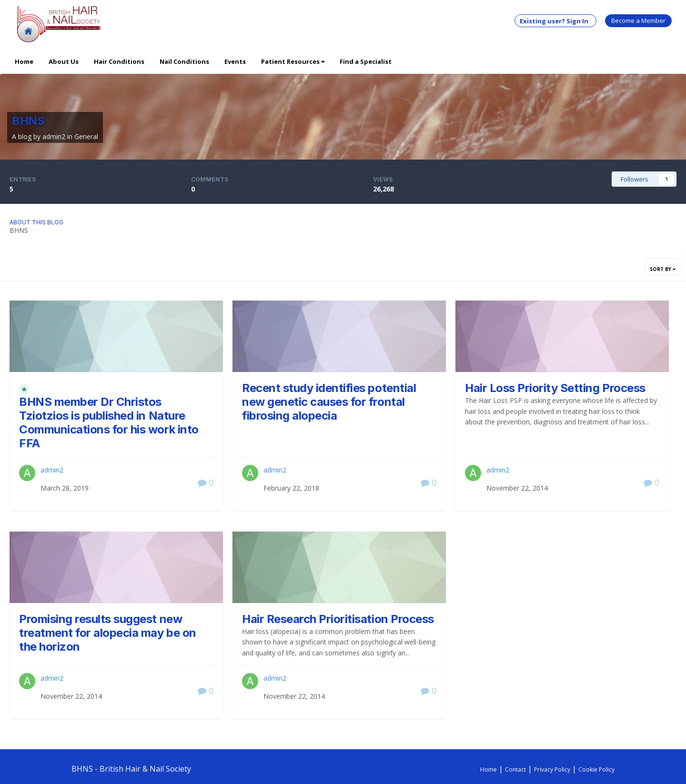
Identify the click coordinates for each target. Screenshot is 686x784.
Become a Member (638, 20)
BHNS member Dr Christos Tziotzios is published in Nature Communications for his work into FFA (109, 422)
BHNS (28, 121)
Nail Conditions (184, 61)
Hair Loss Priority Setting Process (555, 388)
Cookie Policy (596, 769)
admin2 (54, 136)
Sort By (663, 269)
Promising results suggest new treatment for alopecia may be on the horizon (108, 633)
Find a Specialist (366, 61)
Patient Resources (293, 61)
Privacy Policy (552, 769)
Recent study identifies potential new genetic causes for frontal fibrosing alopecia (329, 402)
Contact (515, 769)
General (86, 136)
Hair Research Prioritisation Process (338, 619)
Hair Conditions (119, 61)
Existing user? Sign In (555, 21)
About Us (64, 61)
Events (235, 61)
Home (24, 61)
